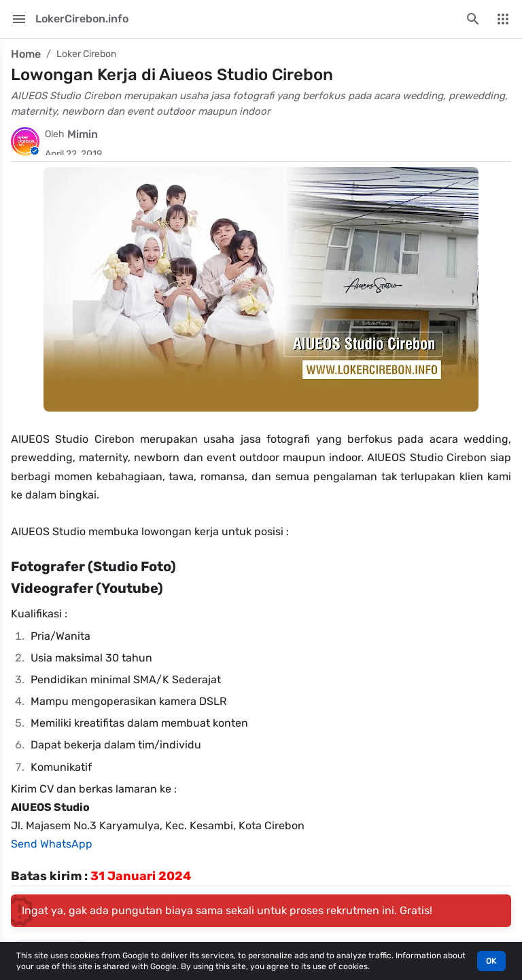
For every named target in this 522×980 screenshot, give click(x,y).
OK (491, 961)
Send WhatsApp (52, 844)
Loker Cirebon (86, 54)
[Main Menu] (19, 19)
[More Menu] (503, 19)
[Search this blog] (473, 19)
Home (26, 54)
